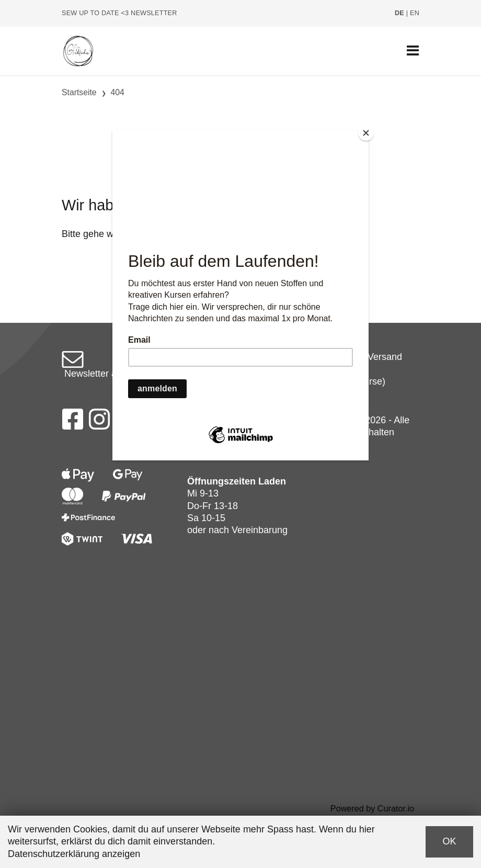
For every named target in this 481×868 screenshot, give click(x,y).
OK (449, 841)
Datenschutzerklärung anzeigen (74, 854)
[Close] (366, 133)
